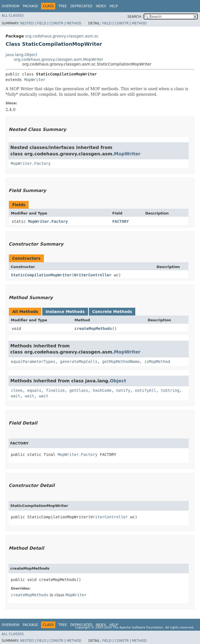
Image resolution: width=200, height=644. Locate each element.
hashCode (102, 390)
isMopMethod (157, 362)
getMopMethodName (121, 362)
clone (17, 390)
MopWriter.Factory (31, 163)
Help (114, 6)
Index (101, 6)
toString (170, 390)
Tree (63, 6)
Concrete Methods (112, 312)
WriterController (93, 275)
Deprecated (81, 6)
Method (74, 23)
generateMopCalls (79, 362)
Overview (11, 6)
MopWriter (35, 80)
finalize (55, 390)
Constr (56, 23)
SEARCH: (135, 17)
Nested (27, 23)
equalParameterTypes (33, 362)
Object (118, 381)
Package (30, 6)
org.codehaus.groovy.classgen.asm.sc (62, 36)
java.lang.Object (21, 55)
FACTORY (120, 221)
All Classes (13, 16)
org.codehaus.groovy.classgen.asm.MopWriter (59, 59)
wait (16, 396)
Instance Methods (65, 312)
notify (123, 390)
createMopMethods (93, 329)
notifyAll (146, 390)
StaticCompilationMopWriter (41, 275)
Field (41, 23)
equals (34, 390)
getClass (79, 390)
